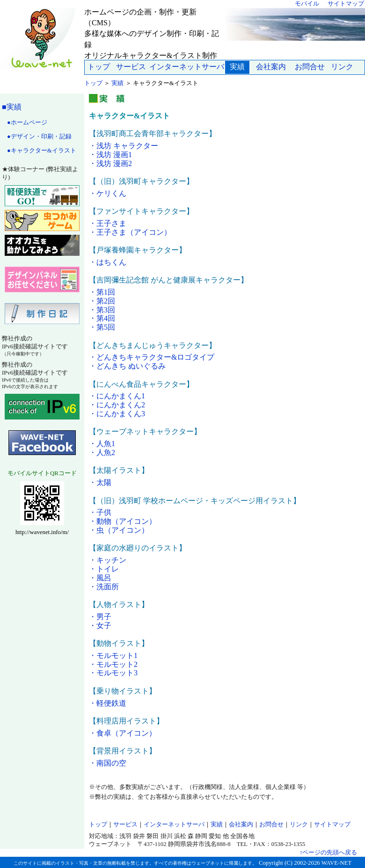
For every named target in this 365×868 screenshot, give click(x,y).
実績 (117, 83)
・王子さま (108, 223)
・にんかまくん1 (117, 396)
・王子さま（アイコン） (130, 232)
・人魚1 (102, 444)
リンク (342, 67)
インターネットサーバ (187, 67)
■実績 (12, 107)
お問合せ (310, 67)
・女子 (100, 626)
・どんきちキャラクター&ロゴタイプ (152, 357)
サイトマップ (346, 4)
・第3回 (102, 310)
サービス (131, 67)
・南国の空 (108, 763)
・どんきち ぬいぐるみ (127, 366)
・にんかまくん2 (117, 405)
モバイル (307, 4)
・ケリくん (108, 193)
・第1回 (102, 292)
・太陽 (100, 482)
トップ (99, 67)
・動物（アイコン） (123, 521)
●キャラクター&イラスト (42, 151)
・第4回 (102, 318)
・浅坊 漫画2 (110, 163)
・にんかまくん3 (117, 414)
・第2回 (102, 301)
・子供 (100, 512)
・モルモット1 (113, 655)
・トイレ (104, 569)
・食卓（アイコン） (123, 733)
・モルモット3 (113, 673)
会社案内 (271, 67)
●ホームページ (27, 123)
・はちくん (108, 262)
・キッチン (108, 560)
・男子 (100, 617)
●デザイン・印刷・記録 (39, 137)
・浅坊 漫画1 (110, 155)
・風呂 (100, 578)
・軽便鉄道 (108, 703)
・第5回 (102, 327)
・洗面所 (104, 587)
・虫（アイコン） (119, 530)
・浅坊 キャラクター (124, 146)
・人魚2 (102, 452)
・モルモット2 (113, 664)
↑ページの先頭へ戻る (328, 853)
